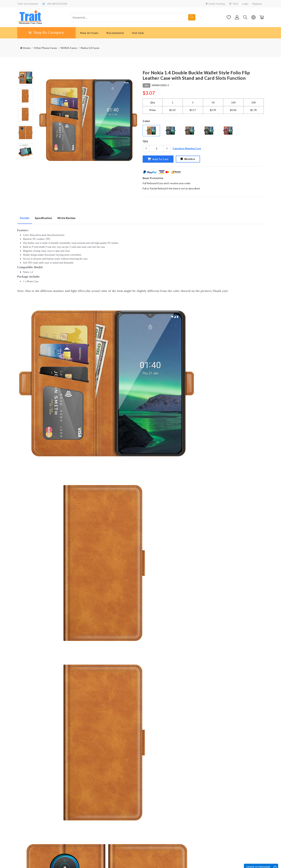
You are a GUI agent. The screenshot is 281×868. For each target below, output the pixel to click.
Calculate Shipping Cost (187, 148)
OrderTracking (215, 4)
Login (245, 4)
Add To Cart (158, 159)
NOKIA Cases (69, 48)
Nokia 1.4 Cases (90, 48)
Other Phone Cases (45, 48)
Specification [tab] (43, 218)
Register (257, 4)
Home (25, 48)
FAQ (234, 4)
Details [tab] (25, 218)
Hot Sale (138, 33)
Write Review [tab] (66, 218)
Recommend (115, 33)
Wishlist (188, 159)
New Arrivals (89, 33)
